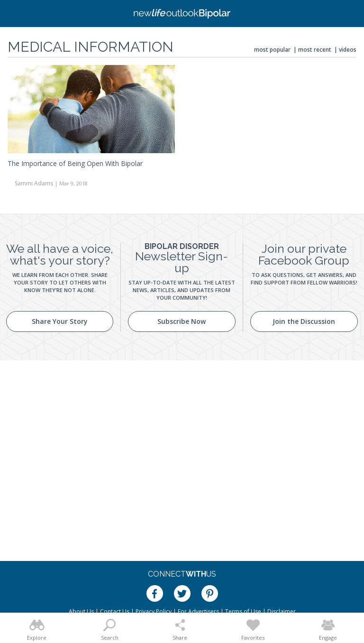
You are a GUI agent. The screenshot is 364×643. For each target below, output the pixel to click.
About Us (81, 611)
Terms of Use (243, 611)
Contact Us (115, 611)
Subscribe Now (182, 321)
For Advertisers (198, 611)
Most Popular (272, 50)
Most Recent (315, 50)
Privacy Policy (154, 611)
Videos (348, 50)
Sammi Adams (34, 183)
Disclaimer (282, 611)
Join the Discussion (304, 321)
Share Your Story (60, 321)
